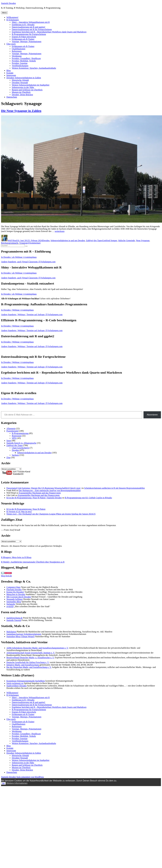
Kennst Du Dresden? (15, 592)
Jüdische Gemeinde (127, 241)
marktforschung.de (14, 618)
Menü (4, 13)
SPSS (14, 438)
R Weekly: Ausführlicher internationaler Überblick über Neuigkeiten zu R (33, 562)
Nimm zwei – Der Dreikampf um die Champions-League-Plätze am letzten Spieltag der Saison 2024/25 (51, 514)
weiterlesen (60, 231)
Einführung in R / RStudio (23, 25)
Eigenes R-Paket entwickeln (24, 37)
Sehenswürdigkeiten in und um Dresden (68, 241)
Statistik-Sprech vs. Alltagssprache (21, 443)
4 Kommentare (34, 243)
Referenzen (17, 51)
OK (3, 783)
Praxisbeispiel (12, 431)
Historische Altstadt (20, 80)
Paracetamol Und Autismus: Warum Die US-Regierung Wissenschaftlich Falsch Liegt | (44, 488)
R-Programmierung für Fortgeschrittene (29, 34)
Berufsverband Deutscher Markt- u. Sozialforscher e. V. (30, 658)
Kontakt (10, 73)
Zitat (8, 457)
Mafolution (11, 632)
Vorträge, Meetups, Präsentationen (27, 42)
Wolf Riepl (12, 241)
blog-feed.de (6, 576)
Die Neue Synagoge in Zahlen (21, 111)
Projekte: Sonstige (20, 63)
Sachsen (15, 455)
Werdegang (17, 56)
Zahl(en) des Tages (94, 241)
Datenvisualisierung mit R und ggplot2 (28, 27)
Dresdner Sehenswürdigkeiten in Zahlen (24, 78)
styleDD (10, 606)
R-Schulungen (13, 20)
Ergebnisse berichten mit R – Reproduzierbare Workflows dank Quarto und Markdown (49, 32)
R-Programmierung (20, 433)
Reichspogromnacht (10, 243)
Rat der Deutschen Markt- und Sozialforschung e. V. (29, 667)
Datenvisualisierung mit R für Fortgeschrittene (32, 29)
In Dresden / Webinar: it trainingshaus (17, 310)
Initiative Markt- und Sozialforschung (23, 665)
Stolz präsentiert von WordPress (30, 777)
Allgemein (11, 429)
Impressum (11, 75)
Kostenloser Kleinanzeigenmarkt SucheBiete (26, 681)
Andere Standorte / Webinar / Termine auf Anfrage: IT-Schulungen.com (32, 315)
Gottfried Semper (110, 241)
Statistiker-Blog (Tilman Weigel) (21, 636)
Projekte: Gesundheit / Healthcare (26, 58)
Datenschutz (12, 97)
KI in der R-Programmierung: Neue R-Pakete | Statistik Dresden (34, 498)
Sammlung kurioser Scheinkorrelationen (24, 634)
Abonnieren (152, 415)
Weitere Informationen (17, 783)
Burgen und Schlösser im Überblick (27, 90)
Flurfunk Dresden (14, 590)
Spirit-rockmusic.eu (15, 683)
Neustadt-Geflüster (15, 599)
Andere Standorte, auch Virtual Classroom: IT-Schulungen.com (28, 262)
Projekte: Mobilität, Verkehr (24, 61)
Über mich (11, 44)
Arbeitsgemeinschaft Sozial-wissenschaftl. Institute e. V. (31, 653)
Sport (9, 441)
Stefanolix (11, 604)
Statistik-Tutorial (14, 620)
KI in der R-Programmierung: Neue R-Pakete (26, 509)
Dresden (46, 241)
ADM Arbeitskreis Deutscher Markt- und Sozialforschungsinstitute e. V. (37, 648)
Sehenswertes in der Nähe (23, 87)
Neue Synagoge (143, 241)
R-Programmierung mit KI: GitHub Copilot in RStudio (88, 498)
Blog (9, 70)
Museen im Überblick (21, 92)
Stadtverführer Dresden (16, 686)
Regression (17, 436)
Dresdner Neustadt (20, 83)
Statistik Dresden (8, 3)
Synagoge (24, 243)
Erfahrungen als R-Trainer (23, 39)
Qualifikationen (19, 49)
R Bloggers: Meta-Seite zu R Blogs (16, 557)
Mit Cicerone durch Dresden (19, 597)
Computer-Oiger (13, 587)
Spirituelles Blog (14, 602)
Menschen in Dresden (16, 594)
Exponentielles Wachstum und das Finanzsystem (40, 493)
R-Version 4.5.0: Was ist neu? (19, 512)
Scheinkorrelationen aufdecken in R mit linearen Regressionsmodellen (114, 488)
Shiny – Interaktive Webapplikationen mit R (31, 22)
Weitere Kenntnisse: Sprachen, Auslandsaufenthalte (34, 68)
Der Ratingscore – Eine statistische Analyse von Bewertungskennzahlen (50, 490)
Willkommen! (12, 17)
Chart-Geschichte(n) (21, 448)
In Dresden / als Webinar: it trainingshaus (19, 257)
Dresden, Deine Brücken (22, 95)
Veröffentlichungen (20, 66)
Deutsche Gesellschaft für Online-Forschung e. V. (28, 662)
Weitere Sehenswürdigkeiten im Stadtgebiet (31, 85)
